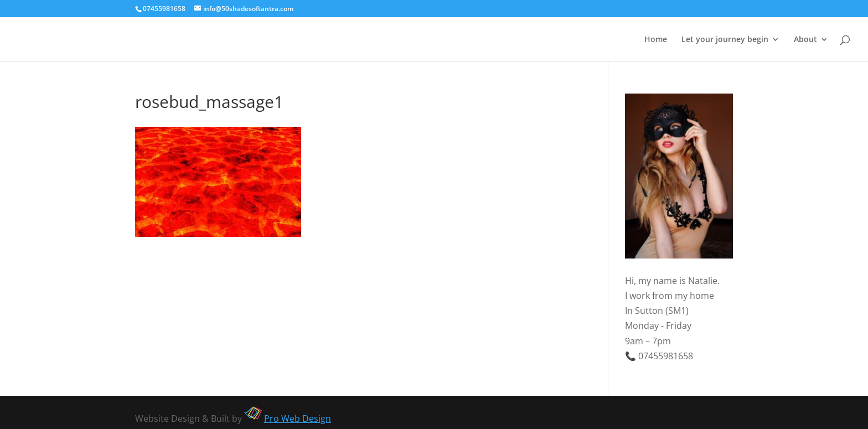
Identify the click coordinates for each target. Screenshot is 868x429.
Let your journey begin (725, 40)
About (805, 40)
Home (656, 40)
